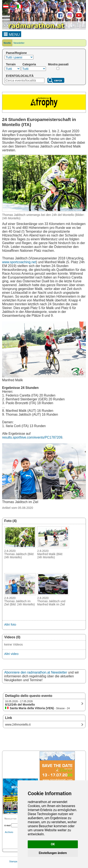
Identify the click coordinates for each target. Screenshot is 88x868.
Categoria (29, 64)
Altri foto (10, 624)
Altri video (11, 654)
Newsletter (19, 43)
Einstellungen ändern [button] (53, 853)
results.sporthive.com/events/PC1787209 (32, 437)
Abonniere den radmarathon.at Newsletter (36, 672)
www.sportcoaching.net (19, 262)
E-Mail (8, 825)
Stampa (13, 861)
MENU (12, 34)
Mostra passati (58, 64)
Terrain (11, 64)
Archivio (9, 832)
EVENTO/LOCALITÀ (20, 76)
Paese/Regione (16, 53)
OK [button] (53, 844)
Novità (7, 43)
